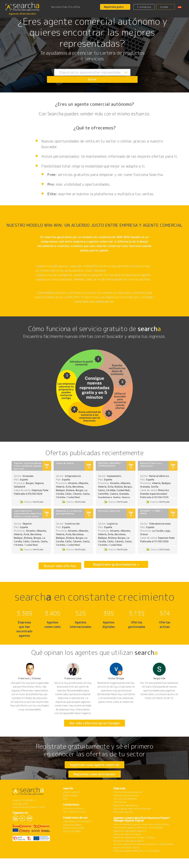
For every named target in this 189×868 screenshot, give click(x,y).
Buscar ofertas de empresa (126, 859)
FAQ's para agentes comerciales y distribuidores (137, 862)
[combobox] (86, 76)
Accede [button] (164, 7)
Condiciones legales (72, 836)
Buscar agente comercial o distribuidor (132, 820)
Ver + (47, 466)
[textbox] (86, 76)
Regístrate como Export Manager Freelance (134, 849)
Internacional (120, 813)
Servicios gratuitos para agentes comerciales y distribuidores (144, 856)
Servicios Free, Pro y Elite (65, 7)
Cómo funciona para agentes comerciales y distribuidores (141, 836)
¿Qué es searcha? (72, 804)
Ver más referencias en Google (94, 723)
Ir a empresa (144, 7)
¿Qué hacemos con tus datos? (77, 833)
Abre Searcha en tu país (74, 823)
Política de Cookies (72, 843)
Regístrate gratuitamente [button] (115, 566)
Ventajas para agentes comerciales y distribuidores (139, 839)
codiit (42, 819)
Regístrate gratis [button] (114, 7)
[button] (181, 7)
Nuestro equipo (70, 807)
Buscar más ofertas (60, 566)
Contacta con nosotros (74, 820)
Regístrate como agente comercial (95, 765)
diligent (33, 819)
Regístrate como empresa (126, 817)
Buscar (131, 76)
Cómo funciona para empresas (128, 804)
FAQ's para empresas (123, 824)
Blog (65, 810)
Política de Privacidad (74, 840)
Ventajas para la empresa (126, 807)
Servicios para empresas (125, 810)
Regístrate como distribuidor (95, 780)
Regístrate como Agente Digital (129, 852)
